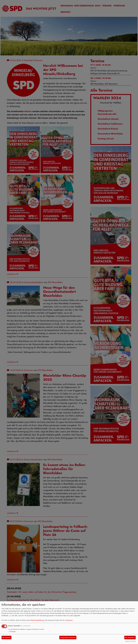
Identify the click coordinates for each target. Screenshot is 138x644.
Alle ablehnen (7, 638)
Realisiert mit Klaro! (131, 641)
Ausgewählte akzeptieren (68, 638)
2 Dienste (12, 631)
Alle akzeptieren (130, 638)
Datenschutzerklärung (37, 620)
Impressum (69, 620)
